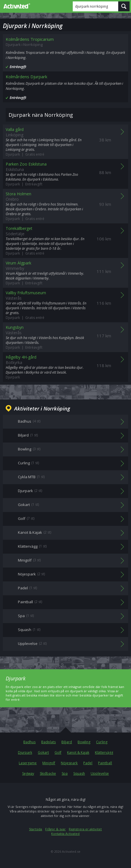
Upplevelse (100, 773)
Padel (88, 763)
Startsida (36, 829)
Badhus (29, 742)
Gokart (43, 752)
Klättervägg (104, 752)
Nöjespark (69, 763)
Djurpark (25, 752)
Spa (65, 773)
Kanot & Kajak (78, 752)
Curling (102, 742)
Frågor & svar (55, 829)
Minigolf (49, 763)
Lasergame (28, 763)
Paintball (105, 763)
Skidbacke (48, 773)
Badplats (48, 742)
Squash (79, 773)
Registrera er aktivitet (85, 829)
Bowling (84, 742)
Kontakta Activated (65, 834)
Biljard (67, 742)
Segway (28, 773)
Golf (58, 752)
